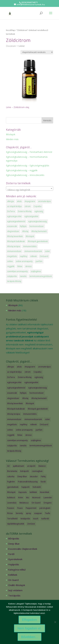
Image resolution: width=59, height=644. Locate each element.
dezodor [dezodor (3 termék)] (34, 476)
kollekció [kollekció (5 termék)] (11, 498)
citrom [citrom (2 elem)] (28, 206)
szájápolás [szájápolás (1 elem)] (12, 276)
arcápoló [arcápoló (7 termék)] (31, 466)
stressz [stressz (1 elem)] (28, 266)
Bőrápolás (14, 538)
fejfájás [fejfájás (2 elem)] (23, 226)
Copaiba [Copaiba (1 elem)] (38, 206)
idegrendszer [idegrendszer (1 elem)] (13, 231)
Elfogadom (30, 620)
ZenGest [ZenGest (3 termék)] (31, 524)
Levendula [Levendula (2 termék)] (12, 503)
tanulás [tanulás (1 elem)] (23, 276)
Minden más (12, 139)
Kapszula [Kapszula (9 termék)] (23, 492)
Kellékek (13, 575)
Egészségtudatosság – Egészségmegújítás (28, 165)
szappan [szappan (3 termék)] (38, 513)
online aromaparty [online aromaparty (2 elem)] (24, 261)
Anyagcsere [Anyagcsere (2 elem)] (30, 201)
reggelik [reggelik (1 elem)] (11, 266)
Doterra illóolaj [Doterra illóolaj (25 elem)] (25, 211)
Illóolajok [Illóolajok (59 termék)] (11, 492)
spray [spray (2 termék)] (28, 513)
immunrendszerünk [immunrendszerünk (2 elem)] (33, 251)
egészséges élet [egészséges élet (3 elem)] (14, 216)
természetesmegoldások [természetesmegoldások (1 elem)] (41, 276)
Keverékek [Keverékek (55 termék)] (45, 492)
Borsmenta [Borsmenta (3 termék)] (12, 471)
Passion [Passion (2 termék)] (11, 508)
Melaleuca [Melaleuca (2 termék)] (24, 503)
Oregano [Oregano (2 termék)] (48, 503)
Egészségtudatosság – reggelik (22, 170)
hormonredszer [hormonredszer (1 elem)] (37, 226)
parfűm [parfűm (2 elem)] (39, 261)
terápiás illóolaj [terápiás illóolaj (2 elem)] (14, 281)
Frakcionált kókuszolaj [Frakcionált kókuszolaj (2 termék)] (28, 482)
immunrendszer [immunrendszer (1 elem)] (14, 251)
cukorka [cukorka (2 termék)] (11, 476)
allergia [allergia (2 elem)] (11, 201)
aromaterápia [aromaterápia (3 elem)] (44, 201)
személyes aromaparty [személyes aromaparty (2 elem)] (17, 271)
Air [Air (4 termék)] (8, 466)
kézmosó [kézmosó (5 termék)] (36, 498)
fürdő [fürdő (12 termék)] (43, 482)
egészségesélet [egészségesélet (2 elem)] (31, 216)
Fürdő (11, 554)
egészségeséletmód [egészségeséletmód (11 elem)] (16, 221)
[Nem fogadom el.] (55, 622)
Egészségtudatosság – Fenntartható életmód (29, 152)
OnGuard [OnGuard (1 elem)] (44, 256)
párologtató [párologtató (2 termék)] (45, 508)
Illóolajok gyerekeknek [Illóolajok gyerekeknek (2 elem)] (38, 241)
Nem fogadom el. (29, 628)
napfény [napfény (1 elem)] (24, 256)
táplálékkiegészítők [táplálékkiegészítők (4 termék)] (16, 524)
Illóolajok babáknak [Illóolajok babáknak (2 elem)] (16, 241)
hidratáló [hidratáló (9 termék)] (37, 487)
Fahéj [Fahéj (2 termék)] (43, 476)
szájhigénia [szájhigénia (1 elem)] (36, 271)
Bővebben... (29, 637)
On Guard (13, 580)
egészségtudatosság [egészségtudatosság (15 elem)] (38, 221)
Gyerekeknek (15, 559)
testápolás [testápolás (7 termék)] (25, 519)
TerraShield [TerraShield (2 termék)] (12, 519)
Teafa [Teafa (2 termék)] (48, 513)
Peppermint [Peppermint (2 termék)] (31, 508)
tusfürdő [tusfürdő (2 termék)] (45, 519)
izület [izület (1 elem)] (47, 251)
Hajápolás (14, 564)
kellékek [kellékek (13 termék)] (33, 492)
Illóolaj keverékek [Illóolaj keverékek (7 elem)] (15, 236)
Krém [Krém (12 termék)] (21, 498)
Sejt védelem (15, 590)
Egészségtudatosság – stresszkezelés (25, 175)
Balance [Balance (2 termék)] (42, 466)
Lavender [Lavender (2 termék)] (48, 498)
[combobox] (30, 188)
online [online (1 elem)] (10, 261)
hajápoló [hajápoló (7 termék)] (26, 487)
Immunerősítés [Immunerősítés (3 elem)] (30, 246)
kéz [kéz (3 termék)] (28, 498)
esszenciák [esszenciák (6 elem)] (12, 226)
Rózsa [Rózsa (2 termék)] (10, 513)
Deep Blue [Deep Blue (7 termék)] (22, 476)
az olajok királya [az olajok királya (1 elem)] (14, 206)
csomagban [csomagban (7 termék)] (37, 471)
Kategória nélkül (17, 570)
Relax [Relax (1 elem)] (20, 266)
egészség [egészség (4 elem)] (39, 211)
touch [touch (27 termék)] (36, 519)
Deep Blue (14, 544)
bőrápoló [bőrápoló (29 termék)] (25, 471)
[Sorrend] (37, 52)
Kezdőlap (10, 30)
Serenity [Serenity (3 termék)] (19, 513)
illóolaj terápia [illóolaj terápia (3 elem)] (14, 246)
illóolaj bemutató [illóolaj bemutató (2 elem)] (39, 231)
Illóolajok (11, 134)
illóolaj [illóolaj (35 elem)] (25, 231)
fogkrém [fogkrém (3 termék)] (11, 482)
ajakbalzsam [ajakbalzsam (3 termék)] (18, 466)
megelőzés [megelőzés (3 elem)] (12, 256)
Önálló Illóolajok (17, 585)
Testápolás (14, 595)
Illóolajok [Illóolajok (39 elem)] (30, 236)
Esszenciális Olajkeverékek (23, 549)
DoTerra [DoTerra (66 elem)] (11, 211)
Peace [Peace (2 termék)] (20, 508)
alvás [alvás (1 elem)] (19, 201)
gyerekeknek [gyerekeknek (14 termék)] (13, 487)
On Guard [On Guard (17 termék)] (36, 503)
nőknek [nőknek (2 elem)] (34, 256)
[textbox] (30, 190)
